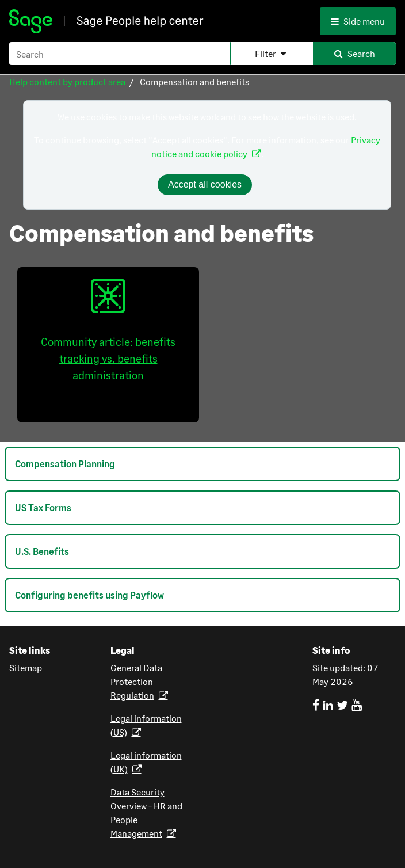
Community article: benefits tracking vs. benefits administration (108, 330)
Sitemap (26, 667)
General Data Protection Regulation (136, 681)
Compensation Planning (65, 464)
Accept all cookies (205, 184)
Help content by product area (67, 81)
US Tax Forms (43, 507)
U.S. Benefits (42, 551)
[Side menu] (361, 21)
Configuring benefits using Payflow (89, 595)
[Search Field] (202, 54)
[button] (272, 54)
